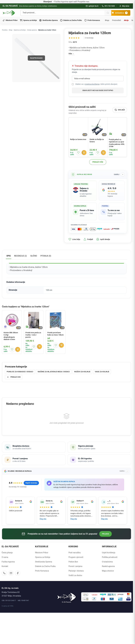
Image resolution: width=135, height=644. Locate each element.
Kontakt (5, 600)
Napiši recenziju (31, 516)
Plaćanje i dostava (76, 604)
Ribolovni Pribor (10, 20)
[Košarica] (120, 13)
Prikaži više (98, 162)
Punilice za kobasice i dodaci (20, 372)
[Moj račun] (124, 6)
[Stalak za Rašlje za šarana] (98, 127)
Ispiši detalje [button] (103, 239)
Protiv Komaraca (92, 20)
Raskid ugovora (108, 600)
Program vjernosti (76, 590)
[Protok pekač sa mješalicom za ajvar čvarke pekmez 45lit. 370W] (117, 127)
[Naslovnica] (66, 630)
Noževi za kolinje (82, 372)
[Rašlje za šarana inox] (78, 127)
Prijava (105, 567)
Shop (11, 30)
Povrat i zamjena (75, 600)
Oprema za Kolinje (28, 20)
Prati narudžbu (75, 586)
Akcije (126, 20)
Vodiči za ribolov (75, 609)
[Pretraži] (108, 13)
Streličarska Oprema (48, 20)
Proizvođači (117, 20)
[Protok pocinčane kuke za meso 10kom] (56, 320)
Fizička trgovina (8, 595)
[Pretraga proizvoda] (63, 13)
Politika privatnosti (110, 590)
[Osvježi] (120, 110)
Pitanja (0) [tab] (46, 256)
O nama (5, 590)
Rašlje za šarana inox (78, 139)
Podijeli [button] (88, 239)
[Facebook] (18, 606)
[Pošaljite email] (11, 606)
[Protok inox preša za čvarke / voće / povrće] (34, 320)
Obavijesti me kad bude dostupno (98, 90)
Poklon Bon (73, 595)
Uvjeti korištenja (109, 586)
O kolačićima (107, 595)
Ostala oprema (32, 30)
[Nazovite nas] (4, 606)
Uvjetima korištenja (92, 84)
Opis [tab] (9, 256)
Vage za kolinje (102, 372)
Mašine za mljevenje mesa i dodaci (54, 372)
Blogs (107, 20)
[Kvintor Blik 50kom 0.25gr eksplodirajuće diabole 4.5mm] (12, 320)
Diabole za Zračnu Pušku (71, 20)
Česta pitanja (7, 586)
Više (70, 54)
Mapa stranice (108, 604)
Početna (5, 30)
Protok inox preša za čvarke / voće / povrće (33, 335)
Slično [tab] (34, 256)
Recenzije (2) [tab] (21, 256)
